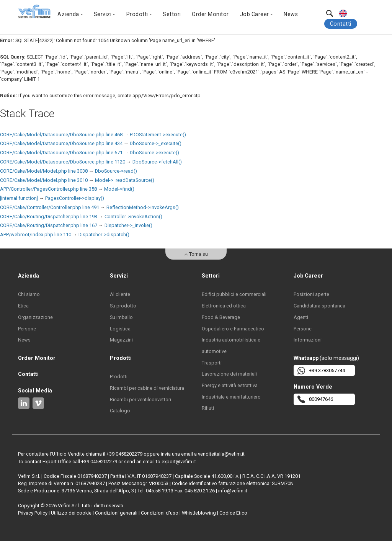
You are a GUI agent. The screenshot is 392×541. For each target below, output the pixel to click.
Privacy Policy (33, 513)
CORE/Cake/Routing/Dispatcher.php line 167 (49, 225)
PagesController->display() (75, 198)
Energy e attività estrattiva (230, 385)
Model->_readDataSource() (125, 180)
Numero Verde (313, 387)
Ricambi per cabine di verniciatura (147, 388)
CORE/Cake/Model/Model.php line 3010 (44, 180)
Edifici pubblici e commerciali (234, 294)
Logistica (120, 329)
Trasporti (212, 363)
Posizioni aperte (311, 294)
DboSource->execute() (154, 153)
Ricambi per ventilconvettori (140, 400)
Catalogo (120, 411)
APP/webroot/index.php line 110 (36, 235)
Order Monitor (210, 14)
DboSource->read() (116, 171)
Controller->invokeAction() (133, 217)
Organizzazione (35, 317)
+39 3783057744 (321, 371)
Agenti (301, 317)
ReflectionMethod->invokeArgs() (143, 207)
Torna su (196, 254)
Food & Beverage (221, 317)
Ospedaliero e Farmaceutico (233, 329)
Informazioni (308, 340)
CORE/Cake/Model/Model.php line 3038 (44, 171)
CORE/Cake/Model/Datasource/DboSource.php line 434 (61, 143)
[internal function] (19, 198)
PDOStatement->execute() (158, 135)
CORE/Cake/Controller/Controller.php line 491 (50, 207)
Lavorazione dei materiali (229, 374)
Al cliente (120, 294)
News (291, 14)
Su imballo (121, 317)
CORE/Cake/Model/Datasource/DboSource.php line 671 (61, 153)
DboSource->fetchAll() (157, 162)
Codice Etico (233, 513)
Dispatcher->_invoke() (128, 225)
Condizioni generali (116, 513)
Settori (172, 14)
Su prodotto (123, 306)
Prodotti (119, 377)
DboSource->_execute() (156, 143)
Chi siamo (29, 294)
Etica (23, 306)
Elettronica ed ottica (224, 306)
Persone (27, 329)
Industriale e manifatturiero (231, 397)
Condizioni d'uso (160, 513)
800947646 (315, 399)
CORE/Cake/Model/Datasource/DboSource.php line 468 (61, 135)
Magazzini (121, 340)
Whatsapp (306, 358)
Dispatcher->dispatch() (104, 235)
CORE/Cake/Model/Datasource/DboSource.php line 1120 (63, 162)
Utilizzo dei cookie (71, 513)
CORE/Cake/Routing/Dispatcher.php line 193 (49, 217)
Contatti (341, 24)
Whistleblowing (199, 513)
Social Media (35, 391)
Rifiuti (208, 408)
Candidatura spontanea (319, 306)
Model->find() (119, 189)
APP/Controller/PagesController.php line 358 (48, 189)
